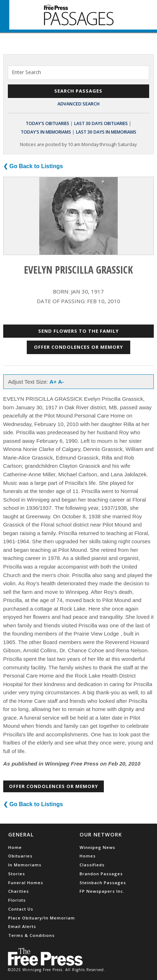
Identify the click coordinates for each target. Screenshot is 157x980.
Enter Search (26, 72)
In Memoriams (25, 865)
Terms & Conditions (31, 935)
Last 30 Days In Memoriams (106, 132)
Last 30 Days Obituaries (101, 123)
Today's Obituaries (47, 123)
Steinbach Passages (103, 883)
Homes (88, 856)
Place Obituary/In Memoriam (42, 918)
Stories (17, 874)
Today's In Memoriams (46, 132)
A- (61, 382)
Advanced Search (78, 104)
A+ (53, 382)
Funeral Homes (26, 883)
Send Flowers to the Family (78, 331)
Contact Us (21, 909)
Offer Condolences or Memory (78, 347)
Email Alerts (22, 926)
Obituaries (20, 856)
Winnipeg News (97, 847)
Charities (19, 891)
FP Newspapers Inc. (102, 891)
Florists (17, 900)
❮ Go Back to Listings (33, 166)
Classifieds (92, 865)
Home (15, 847)
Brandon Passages (101, 874)
